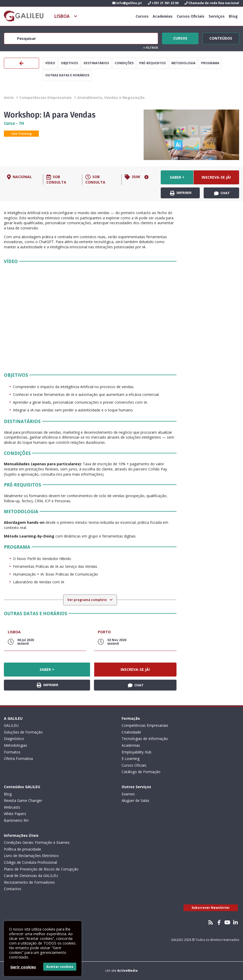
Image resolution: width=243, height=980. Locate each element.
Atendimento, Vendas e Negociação (111, 97)
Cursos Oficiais (191, 16)
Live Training (21, 133)
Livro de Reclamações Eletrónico (31, 856)
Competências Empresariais (46, 97)
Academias (163, 16)
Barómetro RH (16, 820)
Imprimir (181, 193)
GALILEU (11, 725)
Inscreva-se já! (216, 177)
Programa (210, 63)
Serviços (217, 16)
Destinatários (96, 63)
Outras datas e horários (67, 75)
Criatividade (131, 732)
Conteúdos (221, 38)
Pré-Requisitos (152, 63)
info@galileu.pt (127, 3)
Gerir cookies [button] (23, 967)
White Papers (15, 814)
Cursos (142, 16)
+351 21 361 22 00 (163, 3)
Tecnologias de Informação (145, 739)
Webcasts (12, 807)
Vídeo (50, 63)
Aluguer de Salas (135, 800)
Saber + (177, 177)
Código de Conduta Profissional (30, 862)
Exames (128, 794)
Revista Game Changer (23, 800)
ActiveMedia (127, 971)
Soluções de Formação (23, 732)
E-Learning (131, 758)
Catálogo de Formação (141, 772)
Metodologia (183, 63)
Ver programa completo (87, 600)
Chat (222, 193)
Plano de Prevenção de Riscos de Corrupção (41, 869)
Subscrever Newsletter (211, 908)
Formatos (12, 752)
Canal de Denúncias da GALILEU (31, 876)
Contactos (13, 889)
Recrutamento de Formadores (29, 882)
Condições (124, 63)
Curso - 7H (14, 123)
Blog (233, 16)
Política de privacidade (23, 849)
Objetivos (69, 63)
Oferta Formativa (18, 758)
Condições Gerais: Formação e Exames (37, 842)
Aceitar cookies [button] (60, 967)
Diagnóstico (14, 739)
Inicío (9, 97)
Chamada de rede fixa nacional (212, 3)
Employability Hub (137, 752)
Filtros (151, 48)
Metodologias (16, 745)
